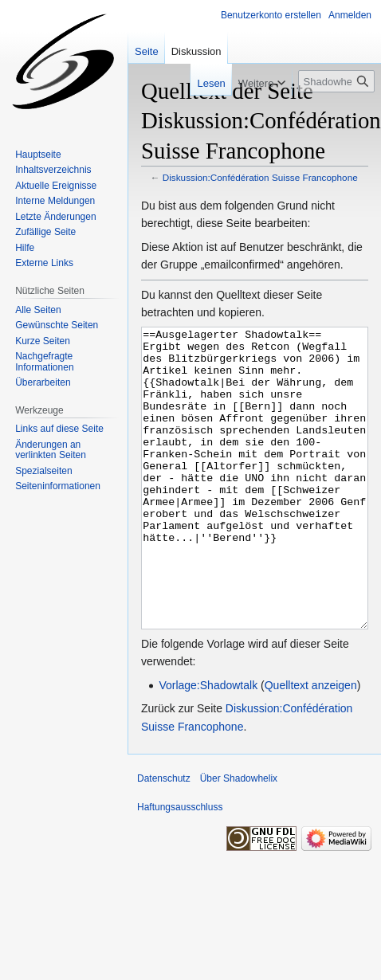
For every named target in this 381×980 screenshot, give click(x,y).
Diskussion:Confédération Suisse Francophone (260, 177)
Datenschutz (164, 838)
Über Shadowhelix (239, 838)
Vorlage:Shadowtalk (208, 745)
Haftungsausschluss (180, 867)
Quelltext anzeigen (311, 745)
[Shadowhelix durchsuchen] (336, 81)
